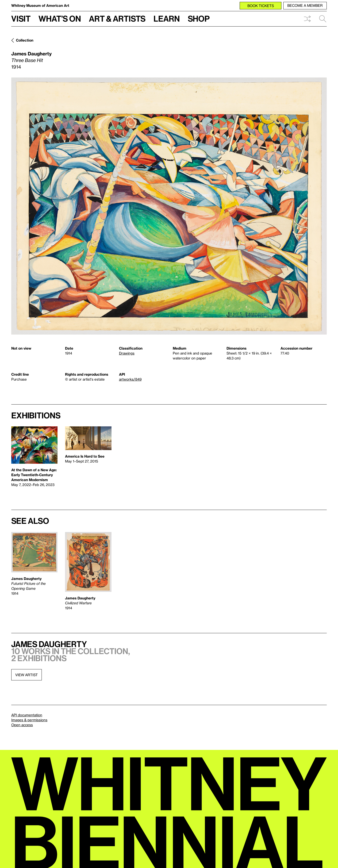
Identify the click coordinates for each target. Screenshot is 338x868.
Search (323, 19)
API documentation (27, 715)
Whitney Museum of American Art (40, 5)
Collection (25, 40)
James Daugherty (31, 54)
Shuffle (307, 19)
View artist (27, 675)
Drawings (127, 353)
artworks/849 (130, 379)
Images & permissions (29, 720)
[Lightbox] (169, 206)
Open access (22, 725)
